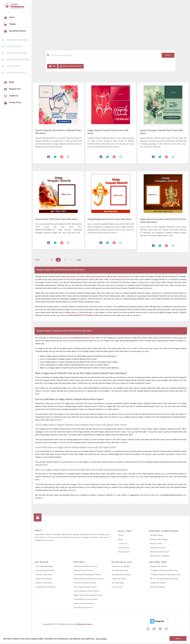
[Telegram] (157, 621)
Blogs (121, 539)
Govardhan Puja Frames (83, 608)
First (38, 260)
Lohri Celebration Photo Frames (87, 591)
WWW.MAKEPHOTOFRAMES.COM (83, 315)
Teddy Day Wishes (119, 579)
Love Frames (117, 587)
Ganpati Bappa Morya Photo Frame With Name (109, 219)
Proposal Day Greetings (121, 575)
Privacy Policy (124, 548)
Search (168, 55)
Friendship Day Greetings (45, 587)
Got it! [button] (178, 638)
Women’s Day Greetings (45, 570)
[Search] (105, 55)
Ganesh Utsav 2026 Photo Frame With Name (56, 219)
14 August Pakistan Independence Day (165, 575)
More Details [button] (102, 639)
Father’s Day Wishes (44, 579)
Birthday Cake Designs (159, 539)
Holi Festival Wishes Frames (85, 583)
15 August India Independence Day (164, 570)
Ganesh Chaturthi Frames (71, 66)
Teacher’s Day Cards (44, 575)
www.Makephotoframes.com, (82, 338)
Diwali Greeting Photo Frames (86, 566)
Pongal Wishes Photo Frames (86, 599)
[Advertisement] (111, 24)
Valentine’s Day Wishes (121, 566)
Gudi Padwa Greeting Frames (85, 587)
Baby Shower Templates (160, 556)
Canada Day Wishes (158, 583)
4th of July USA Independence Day (164, 579)
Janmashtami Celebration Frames (87, 575)
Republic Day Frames (158, 566)
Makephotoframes (85, 624)
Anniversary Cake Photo (160, 552)
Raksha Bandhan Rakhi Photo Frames (89, 579)
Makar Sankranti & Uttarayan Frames (88, 595)
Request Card (124, 552)
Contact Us (123, 544)
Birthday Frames (157, 535)
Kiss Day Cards (118, 583)
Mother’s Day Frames (44, 583)
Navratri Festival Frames (83, 570)
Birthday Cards (156, 544)
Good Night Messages (44, 566)
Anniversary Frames (158, 548)
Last (79, 260)
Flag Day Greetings (158, 587)
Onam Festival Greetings (83, 603)
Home (52, 66)
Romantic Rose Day (120, 570)
